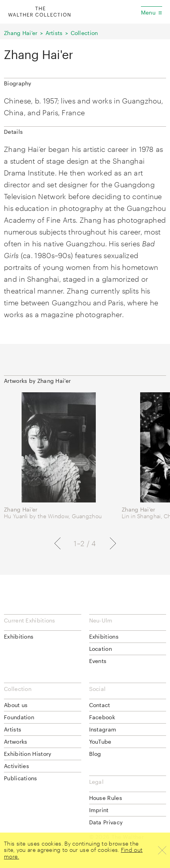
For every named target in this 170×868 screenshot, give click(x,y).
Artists (54, 33)
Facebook (102, 717)
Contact (100, 705)
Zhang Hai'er (21, 33)
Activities (16, 766)
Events (98, 661)
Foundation (19, 717)
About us (16, 705)
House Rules (106, 798)
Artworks (16, 741)
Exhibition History (27, 754)
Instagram (103, 729)
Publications (21, 778)
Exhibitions (19, 636)
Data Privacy (106, 822)
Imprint (99, 810)
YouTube (100, 741)
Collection (84, 33)
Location (101, 649)
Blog (95, 754)
